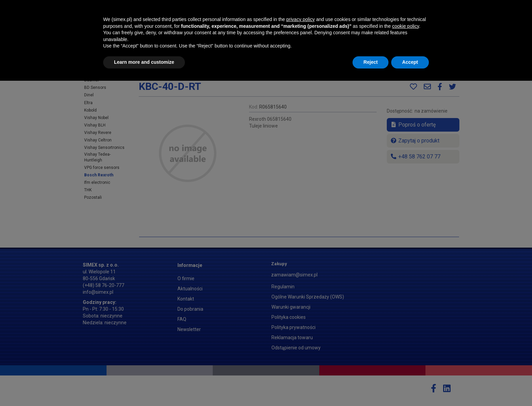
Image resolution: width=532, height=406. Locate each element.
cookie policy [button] (406, 351)
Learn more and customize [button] (144, 387)
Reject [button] (370, 387)
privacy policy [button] (301, 345)
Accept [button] (410, 387)
